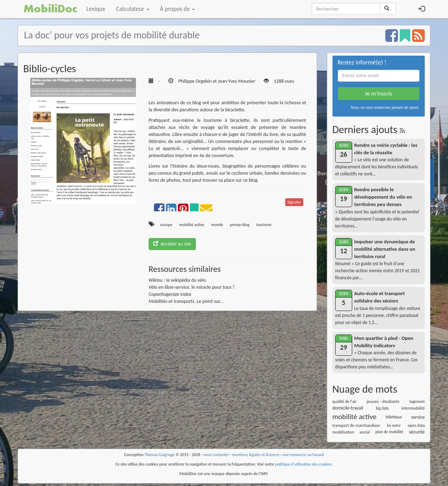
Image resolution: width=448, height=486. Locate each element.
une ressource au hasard (303, 455)
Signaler (294, 202)
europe (166, 225)
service (418, 417)
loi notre (394, 425)
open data (416, 425)
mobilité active (192, 225)
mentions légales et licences (256, 455)
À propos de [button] (177, 9)
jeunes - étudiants (383, 401)
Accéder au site (172, 244)
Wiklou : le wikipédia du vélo (177, 280)
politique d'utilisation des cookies (303, 464)
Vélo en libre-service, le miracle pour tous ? (192, 287)
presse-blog (240, 225)
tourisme (264, 225)
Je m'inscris (378, 94)
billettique (394, 417)
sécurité (417, 432)
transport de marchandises (356, 425)
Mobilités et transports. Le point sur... (186, 301)
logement (417, 401)
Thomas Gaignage (160, 455)
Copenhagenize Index (170, 294)
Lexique (96, 9)
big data (382, 408)
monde (217, 225)
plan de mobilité (389, 432)
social (365, 432)
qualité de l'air (345, 401)
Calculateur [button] (133, 9)
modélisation (343, 432)
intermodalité (413, 408)
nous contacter (216, 455)
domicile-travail (348, 408)
